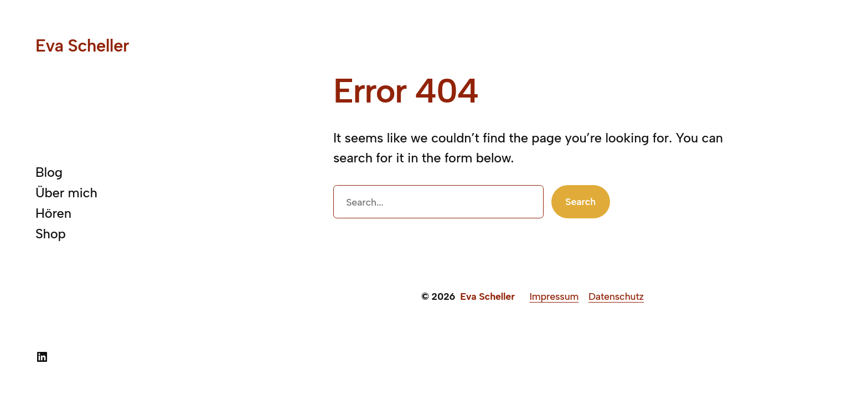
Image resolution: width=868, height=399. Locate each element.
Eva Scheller (82, 45)
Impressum (554, 296)
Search (580, 201)
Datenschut (614, 296)
